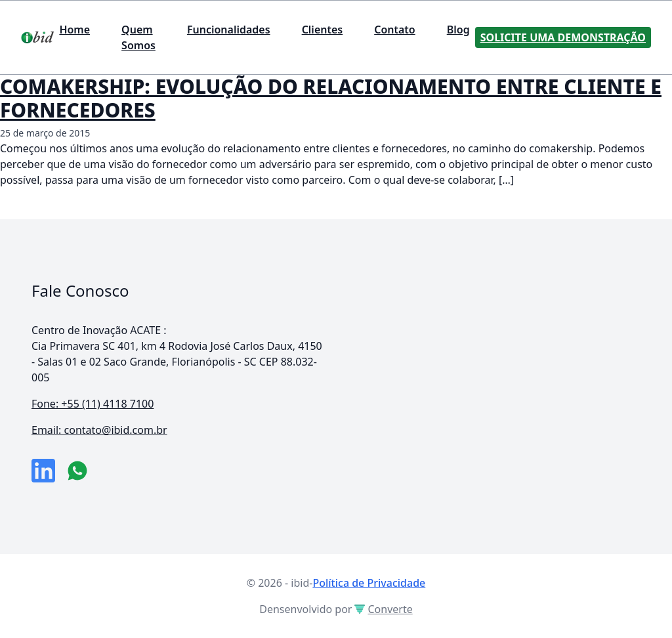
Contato (395, 30)
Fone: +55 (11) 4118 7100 (93, 404)
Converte (383, 609)
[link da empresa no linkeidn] (43, 471)
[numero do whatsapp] (77, 471)
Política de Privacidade (369, 583)
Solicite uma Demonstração (563, 37)
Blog (458, 30)
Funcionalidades (229, 30)
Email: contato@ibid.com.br (99, 430)
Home (74, 30)
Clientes (323, 30)
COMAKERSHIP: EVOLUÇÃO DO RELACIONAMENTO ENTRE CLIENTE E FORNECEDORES (331, 98)
